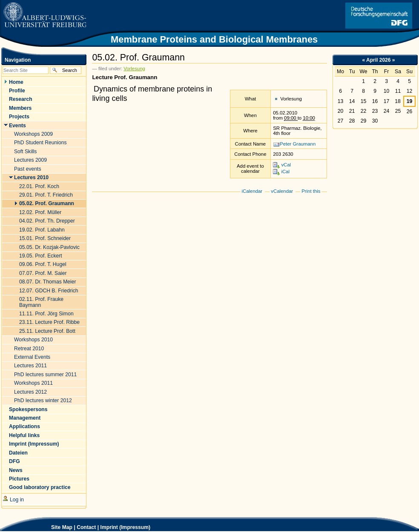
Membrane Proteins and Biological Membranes (214, 39)
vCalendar (282, 191)
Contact (86, 527)
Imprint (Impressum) (126, 527)
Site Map (62, 527)
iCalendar (252, 191)
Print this (311, 191)
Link (379, 16)
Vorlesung (134, 69)
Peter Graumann (298, 144)
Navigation (18, 60)
